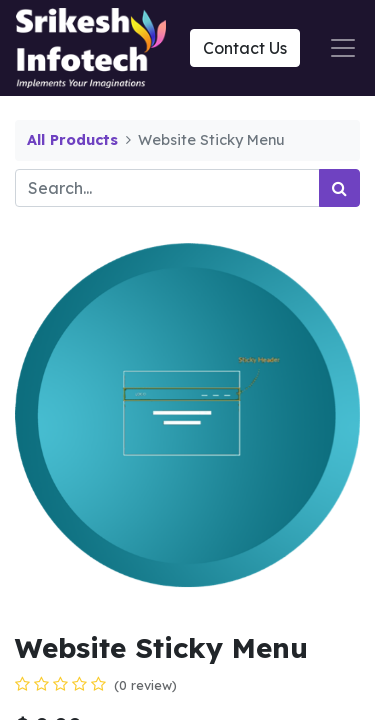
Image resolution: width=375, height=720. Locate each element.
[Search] (339, 188)
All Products (72, 140)
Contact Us (245, 48)
